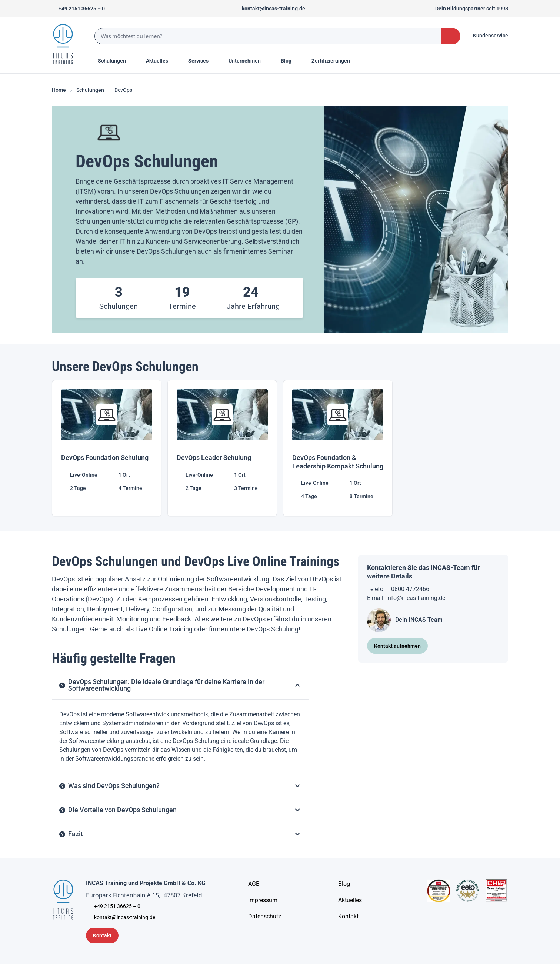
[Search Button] (451, 36)
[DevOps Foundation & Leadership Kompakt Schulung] (338, 448)
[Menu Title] (161, 61)
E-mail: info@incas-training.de (406, 598)
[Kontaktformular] (102, 935)
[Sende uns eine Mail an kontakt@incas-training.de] (270, 9)
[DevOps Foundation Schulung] (107, 448)
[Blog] (344, 884)
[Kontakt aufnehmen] (397, 646)
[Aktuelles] (350, 900)
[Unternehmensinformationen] (265, 917)
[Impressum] (263, 900)
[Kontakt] (348, 917)
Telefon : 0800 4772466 (398, 589)
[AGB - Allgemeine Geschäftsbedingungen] (254, 884)
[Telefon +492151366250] (78, 9)
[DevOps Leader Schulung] (222, 448)
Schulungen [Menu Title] (116, 60)
